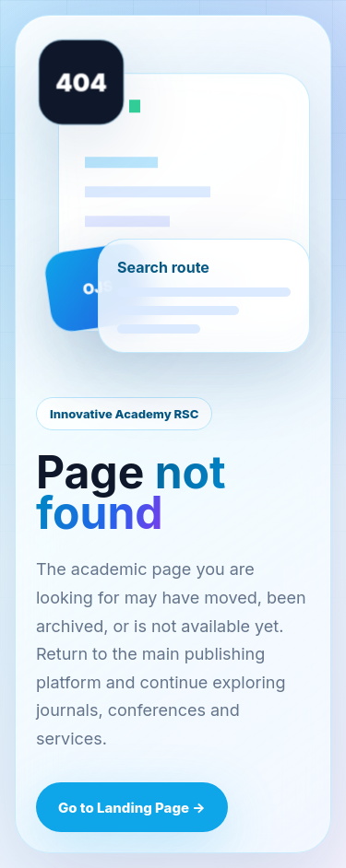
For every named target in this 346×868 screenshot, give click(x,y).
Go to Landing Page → (132, 808)
